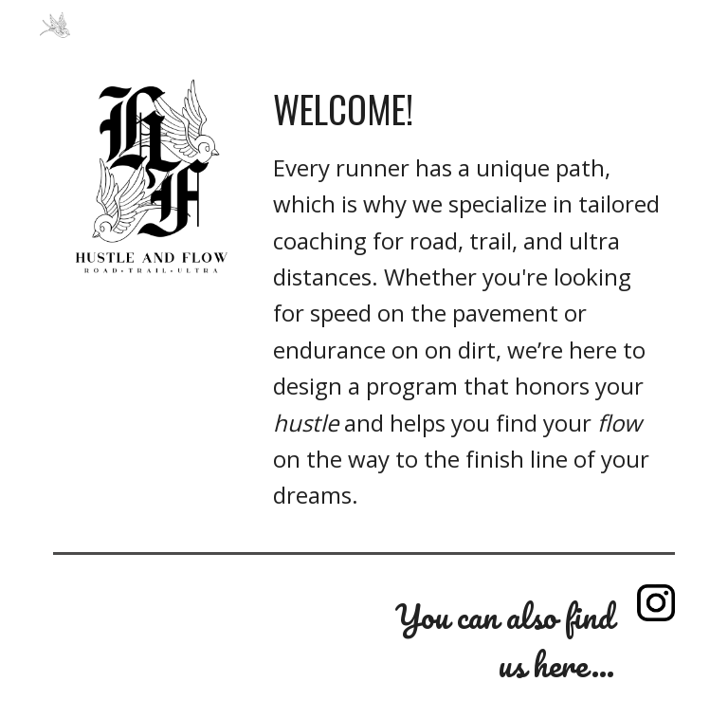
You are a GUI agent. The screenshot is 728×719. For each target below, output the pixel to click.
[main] (470, 299)
